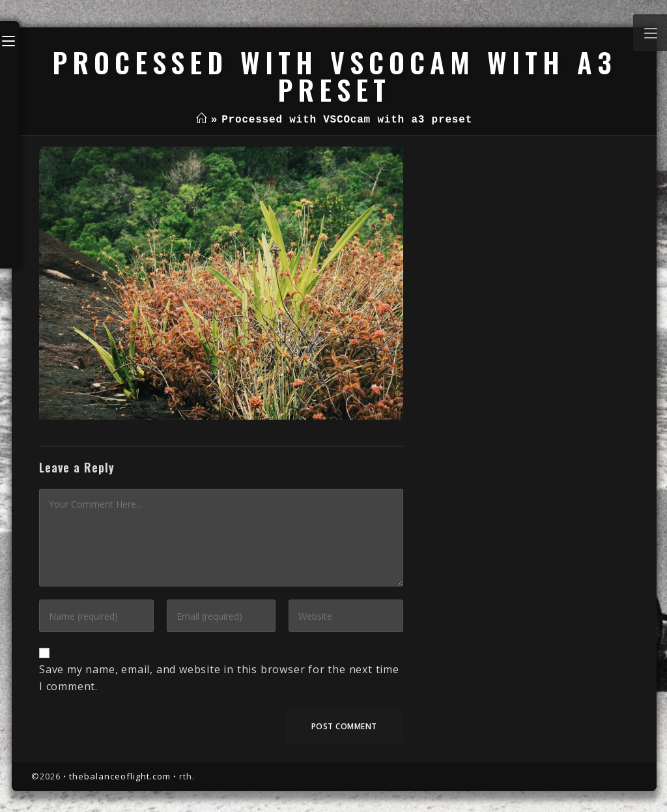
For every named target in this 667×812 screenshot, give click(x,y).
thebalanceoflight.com (120, 776)
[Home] (202, 120)
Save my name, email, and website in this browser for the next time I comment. (219, 678)
